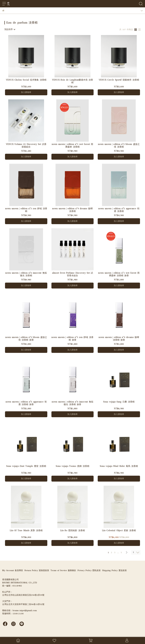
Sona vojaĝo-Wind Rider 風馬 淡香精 (119, 466)
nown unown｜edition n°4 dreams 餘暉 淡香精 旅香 (119, 339)
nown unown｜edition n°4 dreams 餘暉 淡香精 (72, 210)
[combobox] (10, 29)
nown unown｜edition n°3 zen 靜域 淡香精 (26, 210)
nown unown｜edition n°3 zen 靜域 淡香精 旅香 (72, 339)
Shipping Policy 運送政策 (114, 570)
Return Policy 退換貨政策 (37, 570)
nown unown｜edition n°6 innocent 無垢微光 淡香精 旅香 (72, 403)
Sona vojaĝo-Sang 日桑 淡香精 (119, 402)
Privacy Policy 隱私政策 (89, 570)
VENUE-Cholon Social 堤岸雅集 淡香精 (26, 80)
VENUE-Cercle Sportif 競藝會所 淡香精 (119, 80)
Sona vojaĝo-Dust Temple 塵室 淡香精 (26, 466)
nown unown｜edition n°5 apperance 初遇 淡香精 (119, 210)
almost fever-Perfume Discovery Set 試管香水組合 (72, 274)
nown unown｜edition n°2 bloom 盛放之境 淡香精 (119, 146)
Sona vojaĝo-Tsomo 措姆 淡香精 (73, 466)
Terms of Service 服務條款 (63, 570)
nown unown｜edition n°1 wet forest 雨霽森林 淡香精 (72, 146)
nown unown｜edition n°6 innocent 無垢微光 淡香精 (26, 274)
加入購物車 (26, 92)
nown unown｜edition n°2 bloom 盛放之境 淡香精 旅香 (26, 339)
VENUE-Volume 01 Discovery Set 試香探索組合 (26, 146)
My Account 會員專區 (13, 570)
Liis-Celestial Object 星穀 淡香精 (119, 531)
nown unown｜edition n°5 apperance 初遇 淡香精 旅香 (26, 403)
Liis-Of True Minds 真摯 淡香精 (26, 531)
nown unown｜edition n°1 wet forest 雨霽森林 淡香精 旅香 (119, 274)
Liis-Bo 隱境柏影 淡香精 (72, 531)
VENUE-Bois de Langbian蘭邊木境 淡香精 (72, 81)
